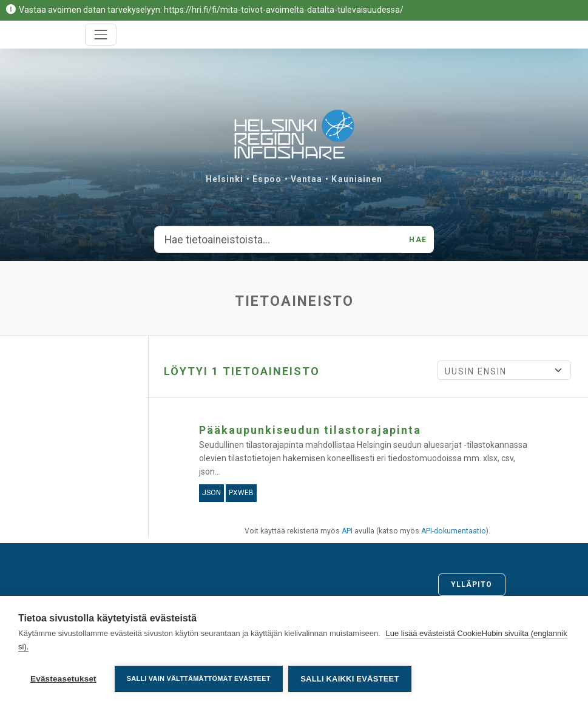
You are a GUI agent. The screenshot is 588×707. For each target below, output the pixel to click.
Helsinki (225, 179)
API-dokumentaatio (454, 531)
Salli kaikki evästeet (350, 679)
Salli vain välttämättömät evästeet (199, 678)
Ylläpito (472, 584)
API (347, 531)
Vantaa (307, 179)
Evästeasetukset (63, 679)
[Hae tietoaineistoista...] (278, 240)
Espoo (267, 179)
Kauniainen (357, 179)
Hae (417, 240)
